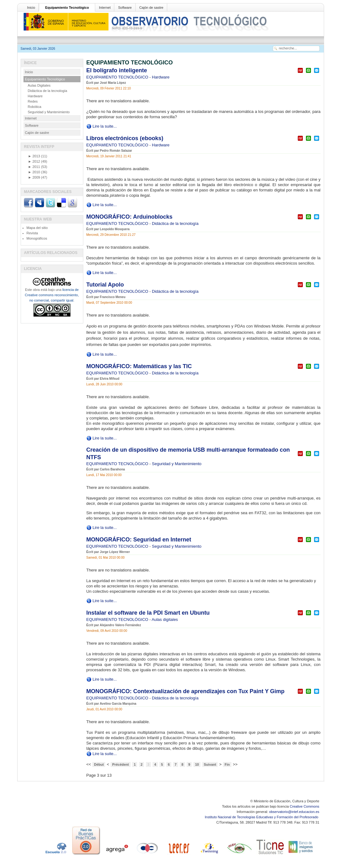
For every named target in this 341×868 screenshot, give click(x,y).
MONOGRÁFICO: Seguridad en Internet (139, 540)
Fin (227, 764)
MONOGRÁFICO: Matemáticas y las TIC (139, 366)
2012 (34, 161)
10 (197, 764)
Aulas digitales (165, 619)
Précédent (120, 764)
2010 (34, 172)
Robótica (35, 107)
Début (99, 764)
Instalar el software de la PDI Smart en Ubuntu (148, 613)
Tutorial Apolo (105, 285)
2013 (34, 156)
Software (125, 8)
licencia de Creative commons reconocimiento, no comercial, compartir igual (52, 295)
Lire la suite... (105, 126)
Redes (33, 101)
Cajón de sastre (151, 8)
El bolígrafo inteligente (117, 70)
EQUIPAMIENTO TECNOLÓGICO (118, 77)
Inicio (31, 8)
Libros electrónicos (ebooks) (125, 138)
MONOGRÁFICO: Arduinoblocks (129, 217)
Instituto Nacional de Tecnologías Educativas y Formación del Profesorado (262, 817)
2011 (34, 167)
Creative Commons (304, 806)
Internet (105, 8)
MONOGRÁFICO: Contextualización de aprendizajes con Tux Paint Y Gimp (186, 691)
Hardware (161, 77)
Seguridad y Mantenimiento (177, 464)
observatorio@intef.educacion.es (294, 812)
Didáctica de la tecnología (175, 223)
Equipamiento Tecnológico (67, 8)
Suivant (210, 764)
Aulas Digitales (39, 85)
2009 (34, 177)
